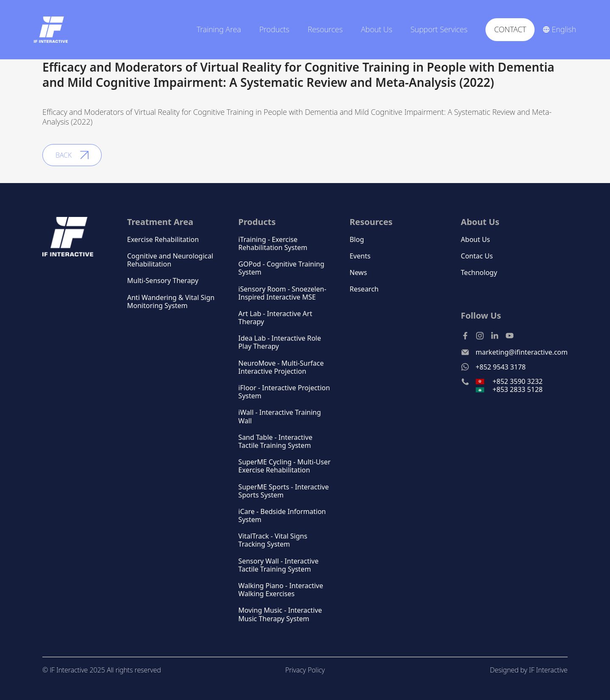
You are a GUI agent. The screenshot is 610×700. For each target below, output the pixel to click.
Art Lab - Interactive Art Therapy (275, 318)
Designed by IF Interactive (528, 670)
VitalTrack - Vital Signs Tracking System (273, 540)
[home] (51, 30)
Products (274, 29)
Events (360, 256)
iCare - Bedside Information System (282, 516)
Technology (479, 273)
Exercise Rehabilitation (163, 240)
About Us (476, 240)
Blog (357, 240)
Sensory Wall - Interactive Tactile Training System (279, 565)
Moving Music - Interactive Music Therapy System (280, 614)
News (358, 273)
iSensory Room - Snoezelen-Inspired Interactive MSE (283, 293)
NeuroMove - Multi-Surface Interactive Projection (281, 367)
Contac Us (477, 256)
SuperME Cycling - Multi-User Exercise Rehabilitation (285, 466)
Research (364, 289)
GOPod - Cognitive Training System (281, 268)
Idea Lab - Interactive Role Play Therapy (280, 342)
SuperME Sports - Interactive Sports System (284, 491)
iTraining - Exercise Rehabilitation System (273, 244)
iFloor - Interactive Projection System (284, 392)
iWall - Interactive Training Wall (280, 417)
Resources (371, 222)
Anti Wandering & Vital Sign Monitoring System (171, 302)
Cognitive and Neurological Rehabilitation (170, 260)
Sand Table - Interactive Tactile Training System (276, 442)
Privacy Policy (305, 670)
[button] (222, 29)
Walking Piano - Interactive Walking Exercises (281, 590)
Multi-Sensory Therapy (163, 281)
